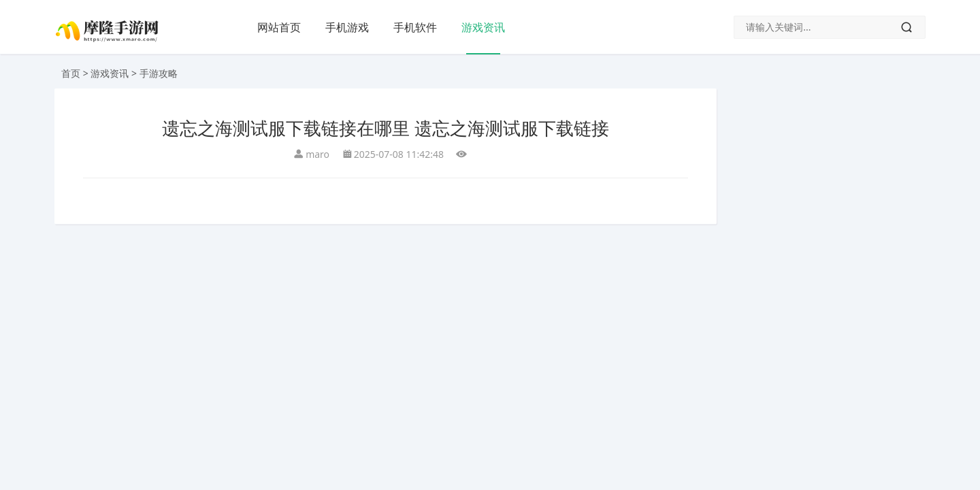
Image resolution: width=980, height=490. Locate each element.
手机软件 (415, 27)
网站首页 (279, 27)
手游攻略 (159, 73)
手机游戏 (347, 27)
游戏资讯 (483, 27)
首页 (71, 73)
